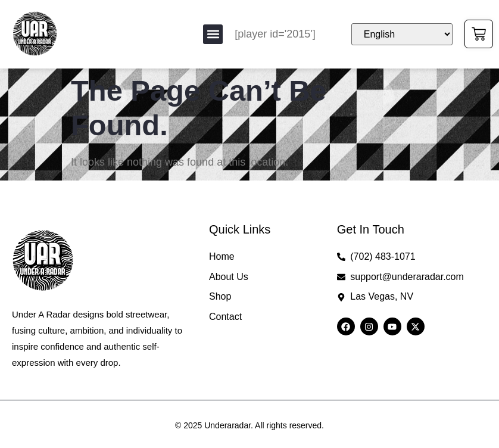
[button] (213, 34)
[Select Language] (402, 34)
